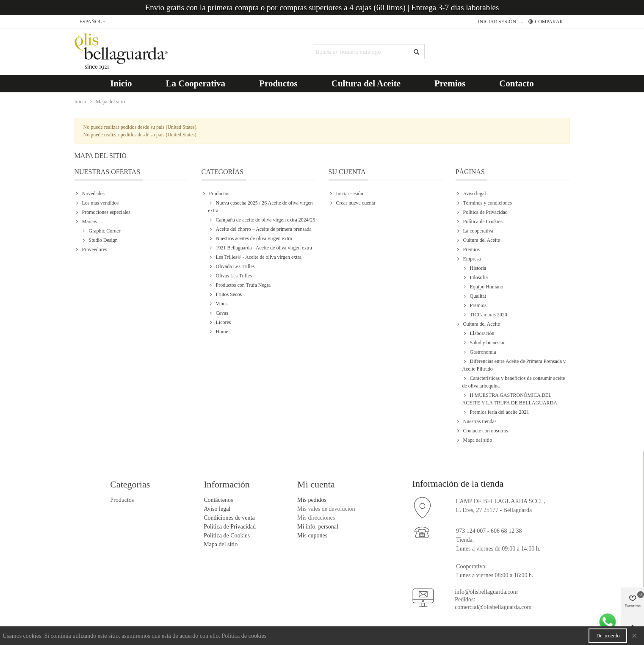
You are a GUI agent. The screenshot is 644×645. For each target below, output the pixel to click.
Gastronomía (479, 352)
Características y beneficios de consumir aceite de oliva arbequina (514, 382)
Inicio (121, 83)
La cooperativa (475, 231)
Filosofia (475, 277)
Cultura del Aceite (366, 83)
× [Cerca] (634, 636)
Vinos (218, 304)
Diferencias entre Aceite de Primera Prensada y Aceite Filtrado (514, 365)
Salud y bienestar (484, 343)
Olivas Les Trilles (230, 276)
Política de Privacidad (482, 212)
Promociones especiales (102, 212)
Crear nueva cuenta (352, 203)
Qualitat (474, 296)
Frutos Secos (225, 294)
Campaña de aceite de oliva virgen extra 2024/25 (262, 220)
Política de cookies (244, 636)
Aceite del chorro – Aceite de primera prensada (260, 229)
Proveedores (91, 249)
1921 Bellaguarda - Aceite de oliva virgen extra (260, 248)
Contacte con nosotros (482, 431)
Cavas (218, 313)
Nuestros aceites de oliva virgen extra (250, 238)
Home (218, 332)
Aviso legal (471, 194)
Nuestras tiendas (476, 421)
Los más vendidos (97, 203)
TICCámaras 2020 (485, 315)
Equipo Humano (483, 287)
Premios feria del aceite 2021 (496, 412)
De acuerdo (608, 636)
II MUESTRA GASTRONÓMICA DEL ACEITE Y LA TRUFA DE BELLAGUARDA (510, 399)
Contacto (517, 83)
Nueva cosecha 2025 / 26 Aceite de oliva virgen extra (261, 206)
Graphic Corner (101, 231)
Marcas (86, 221)
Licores (220, 322)
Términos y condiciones (484, 203)
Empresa (468, 259)
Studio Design (100, 240)
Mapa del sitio (474, 440)
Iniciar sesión (346, 194)
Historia (474, 268)
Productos (278, 83)
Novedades (90, 194)
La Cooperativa (196, 83)
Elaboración (478, 333)
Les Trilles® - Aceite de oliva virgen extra (255, 257)
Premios (450, 83)
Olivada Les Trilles (232, 266)
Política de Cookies (479, 221)
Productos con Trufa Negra (240, 285)
